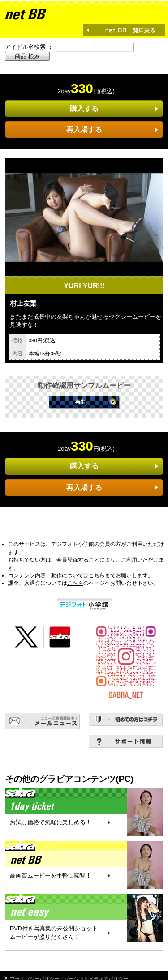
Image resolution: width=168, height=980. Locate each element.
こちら (97, 575)
